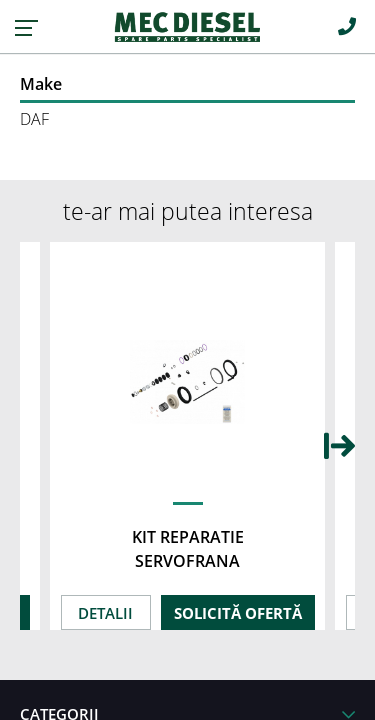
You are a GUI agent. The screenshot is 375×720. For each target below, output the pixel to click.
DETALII (105, 613)
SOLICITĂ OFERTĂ (238, 613)
